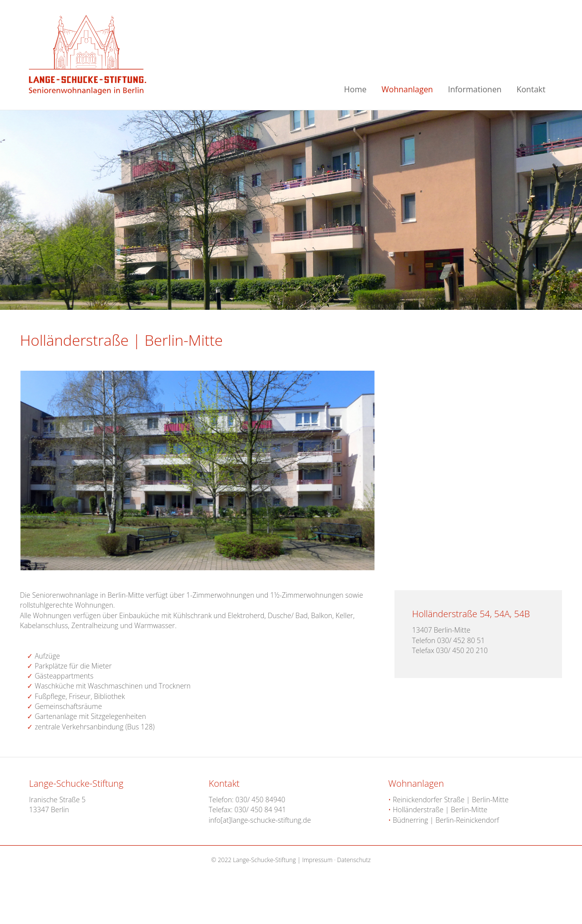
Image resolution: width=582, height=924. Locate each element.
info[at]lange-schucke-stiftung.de (260, 820)
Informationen (475, 89)
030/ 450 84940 (260, 800)
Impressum (317, 860)
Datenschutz (354, 860)
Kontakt (531, 89)
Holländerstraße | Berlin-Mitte (438, 809)
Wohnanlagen (407, 89)
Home (355, 89)
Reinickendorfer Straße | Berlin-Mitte (449, 800)
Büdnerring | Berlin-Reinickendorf (444, 820)
